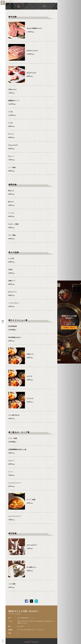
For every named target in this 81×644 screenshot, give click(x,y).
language (3, 642)
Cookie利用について (31, 640)
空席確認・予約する (69, 328)
